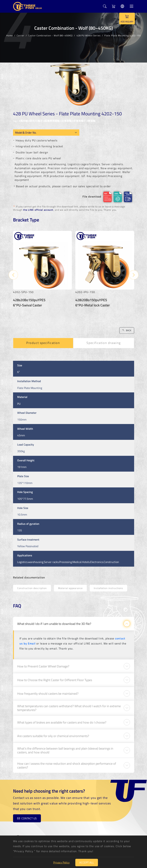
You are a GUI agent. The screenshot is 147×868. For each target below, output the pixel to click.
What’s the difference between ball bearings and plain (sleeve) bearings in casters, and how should (65, 747)
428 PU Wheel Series (89, 35)
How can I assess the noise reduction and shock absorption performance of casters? (67, 763)
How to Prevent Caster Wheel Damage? (43, 663)
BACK (127, 328)
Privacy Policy (61, 862)
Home (10, 35)
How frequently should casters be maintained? (48, 691)
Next (134, 272)
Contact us (24, 819)
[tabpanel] (74, 461)
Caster (21, 35)
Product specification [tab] (43, 340)
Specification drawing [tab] (104, 340)
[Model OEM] (46, 133)
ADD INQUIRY (127, 18)
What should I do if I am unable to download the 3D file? (54, 621)
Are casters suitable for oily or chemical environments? (53, 733)
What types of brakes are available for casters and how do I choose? (62, 719)
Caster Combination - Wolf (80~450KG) (50, 35)
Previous (13, 272)
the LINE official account (38, 210)
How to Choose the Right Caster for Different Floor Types (55, 677)
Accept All (87, 862)
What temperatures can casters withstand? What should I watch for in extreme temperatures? (69, 705)
